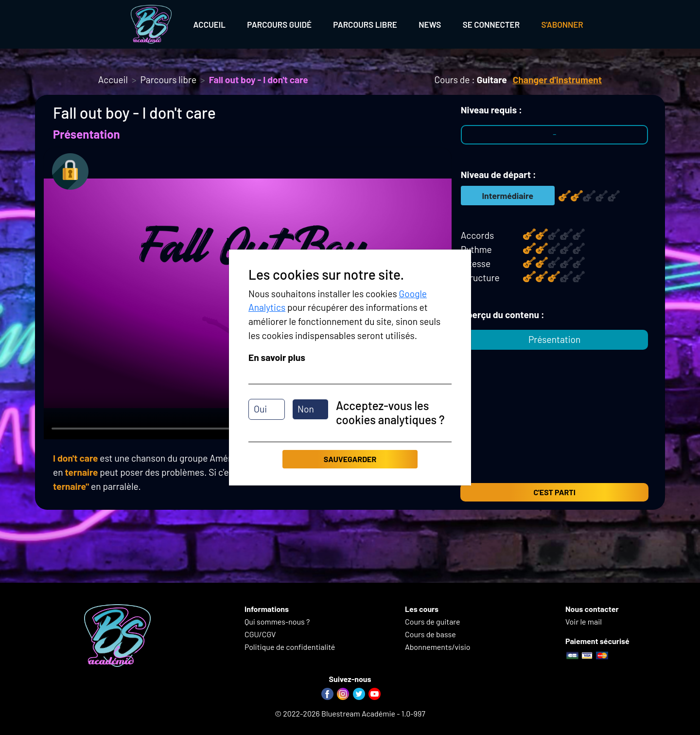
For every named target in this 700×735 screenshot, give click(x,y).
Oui (260, 409)
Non (306, 409)
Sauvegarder (350, 459)
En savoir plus (277, 357)
